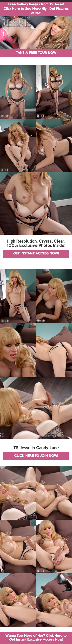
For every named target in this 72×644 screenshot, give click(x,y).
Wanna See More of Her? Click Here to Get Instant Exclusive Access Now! (36, 638)
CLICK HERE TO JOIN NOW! (36, 456)
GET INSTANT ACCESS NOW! (36, 254)
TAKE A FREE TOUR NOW (36, 53)
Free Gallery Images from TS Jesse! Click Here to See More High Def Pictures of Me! (36, 9)
